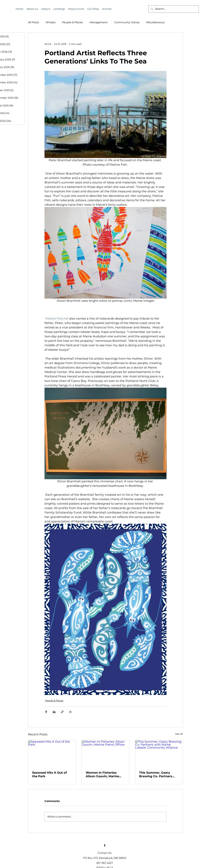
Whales (51, 22)
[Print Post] (70, 712)
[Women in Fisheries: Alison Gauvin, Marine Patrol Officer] (106, 754)
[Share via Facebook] (46, 712)
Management (99, 22)
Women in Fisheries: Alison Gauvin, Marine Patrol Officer (102, 774)
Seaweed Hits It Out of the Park (49, 774)
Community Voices (127, 22)
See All (179, 734)
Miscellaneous (155, 22)
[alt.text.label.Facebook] (105, 845)
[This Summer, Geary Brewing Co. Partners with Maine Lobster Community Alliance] (159, 754)
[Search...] (173, 9)
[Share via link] (62, 712)
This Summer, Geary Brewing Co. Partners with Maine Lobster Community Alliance (156, 774)
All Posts (34, 22)
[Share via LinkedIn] (54, 712)
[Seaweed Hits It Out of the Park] (52, 754)
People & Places (73, 22)
